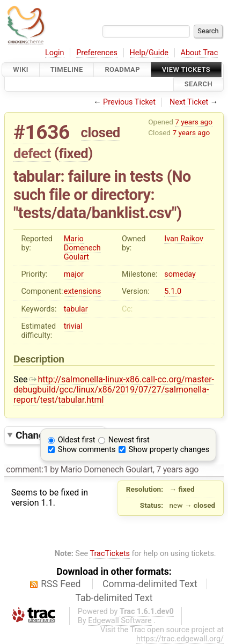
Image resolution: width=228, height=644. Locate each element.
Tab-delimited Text (114, 598)
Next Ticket (189, 102)
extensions (83, 291)
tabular (76, 309)
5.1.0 (173, 291)
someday (180, 274)
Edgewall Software (120, 621)
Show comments (87, 450)
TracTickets (110, 554)
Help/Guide (149, 53)
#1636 (42, 132)
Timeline (67, 69)
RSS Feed (61, 584)
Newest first (129, 440)
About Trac (200, 53)
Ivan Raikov (184, 239)
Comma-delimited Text (150, 584)
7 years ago (194, 122)
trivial (73, 326)
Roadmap (122, 69)
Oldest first (77, 440)
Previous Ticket (129, 102)
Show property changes (169, 450)
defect (32, 153)
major (74, 274)
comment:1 (27, 469)
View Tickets (186, 69)
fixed (74, 153)
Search (198, 84)
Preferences (97, 53)
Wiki (21, 69)
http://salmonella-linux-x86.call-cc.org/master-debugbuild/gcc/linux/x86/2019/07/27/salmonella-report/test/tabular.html (114, 390)
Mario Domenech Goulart (82, 248)
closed (101, 132)
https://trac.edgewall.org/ (180, 639)
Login (55, 53)
